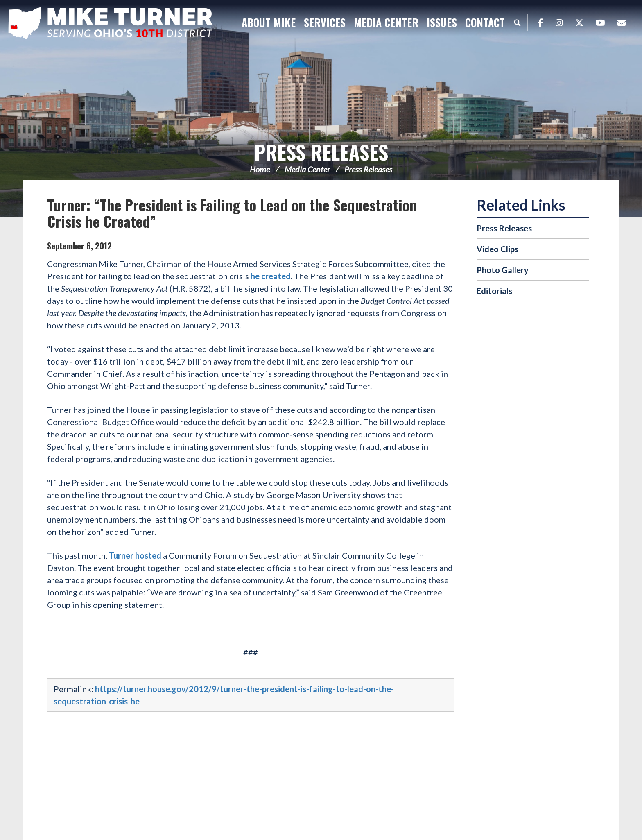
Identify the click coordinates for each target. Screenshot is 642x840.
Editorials (494, 291)
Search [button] (517, 23)
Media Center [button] (386, 22)
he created (270, 276)
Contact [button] (485, 22)
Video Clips (497, 249)
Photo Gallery (503, 270)
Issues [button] (442, 22)
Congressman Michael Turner (111, 23)
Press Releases (321, 152)
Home (260, 169)
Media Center (307, 169)
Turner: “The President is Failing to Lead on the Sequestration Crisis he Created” (232, 213)
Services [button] (325, 22)
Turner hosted (135, 555)
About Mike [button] (269, 22)
